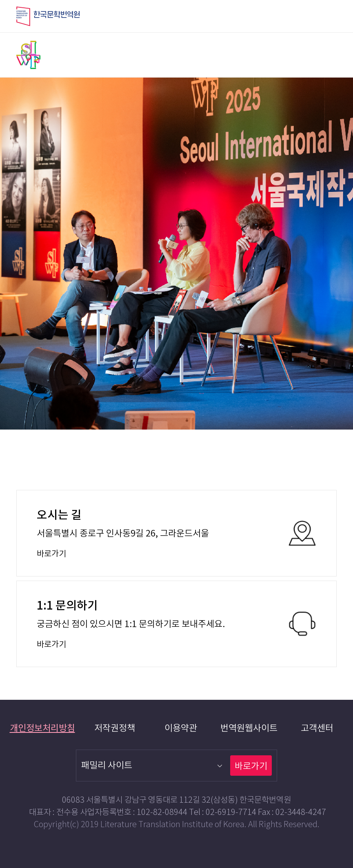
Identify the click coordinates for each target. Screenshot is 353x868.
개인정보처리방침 (42, 729)
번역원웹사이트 (249, 729)
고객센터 (317, 729)
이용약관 (181, 729)
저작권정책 (115, 729)
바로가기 (251, 767)
